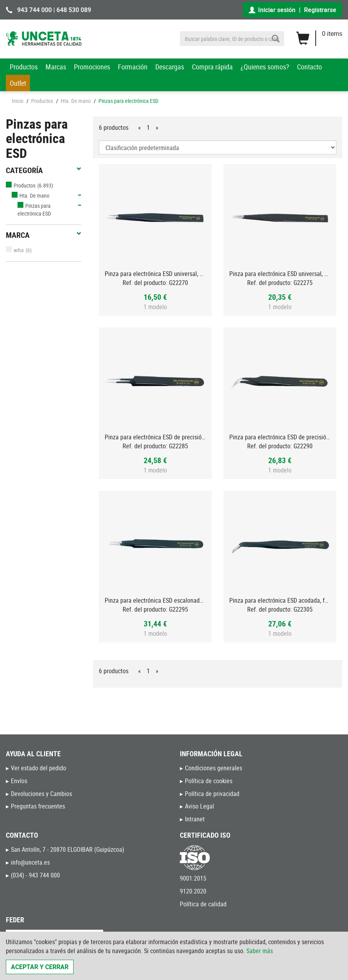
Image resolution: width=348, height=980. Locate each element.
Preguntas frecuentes (38, 806)
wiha (15, 250)
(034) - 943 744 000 (35, 875)
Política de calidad (203, 904)
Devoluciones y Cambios (41, 794)
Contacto (309, 67)
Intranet (195, 819)
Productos (24, 67)
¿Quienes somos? (265, 67)
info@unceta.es (30, 862)
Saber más (260, 951)
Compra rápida (212, 67)
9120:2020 (193, 891)
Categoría (44, 170)
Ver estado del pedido (39, 768)
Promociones (92, 67)
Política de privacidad (212, 794)
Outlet (18, 83)
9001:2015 (193, 878)
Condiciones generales (214, 768)
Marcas (56, 67)
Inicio (18, 101)
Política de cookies (209, 781)
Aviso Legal (199, 806)
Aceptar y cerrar (40, 967)
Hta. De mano (76, 101)
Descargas (170, 67)
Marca (44, 235)
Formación (133, 67)
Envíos (19, 781)
